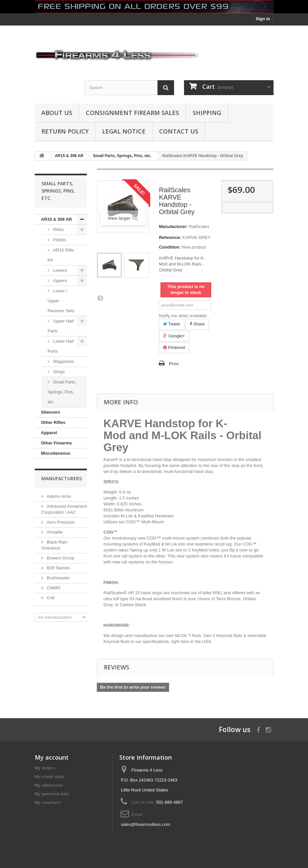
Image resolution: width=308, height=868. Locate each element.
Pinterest (174, 347)
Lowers (60, 270)
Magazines (63, 361)
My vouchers (48, 803)
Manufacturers (62, 478)
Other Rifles (53, 422)
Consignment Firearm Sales (132, 113)
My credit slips (50, 777)
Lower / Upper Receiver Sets (61, 301)
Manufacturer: (173, 227)
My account (52, 757)
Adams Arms (59, 496)
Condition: (170, 247)
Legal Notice (124, 131)
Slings (59, 372)
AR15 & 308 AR (57, 219)
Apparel (49, 433)
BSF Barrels (58, 568)
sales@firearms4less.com (145, 824)
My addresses (49, 785)
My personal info (52, 794)
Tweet (171, 324)
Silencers (51, 412)
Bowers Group (60, 558)
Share (197, 324)
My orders (45, 768)
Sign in (263, 19)
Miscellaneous (56, 453)
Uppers (60, 281)
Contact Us (179, 131)
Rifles (58, 230)
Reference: (170, 237)
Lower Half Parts (61, 346)
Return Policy (65, 131)
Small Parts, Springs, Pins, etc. (62, 392)
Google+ (174, 336)
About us (57, 113)
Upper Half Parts (61, 326)
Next (100, 298)
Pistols (59, 240)
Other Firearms (57, 443)
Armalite (54, 532)
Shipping (207, 113)
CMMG (53, 588)
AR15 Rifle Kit (61, 255)
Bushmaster (58, 578)
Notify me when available (183, 316)
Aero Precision (60, 522)
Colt (50, 598)
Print (174, 364)
